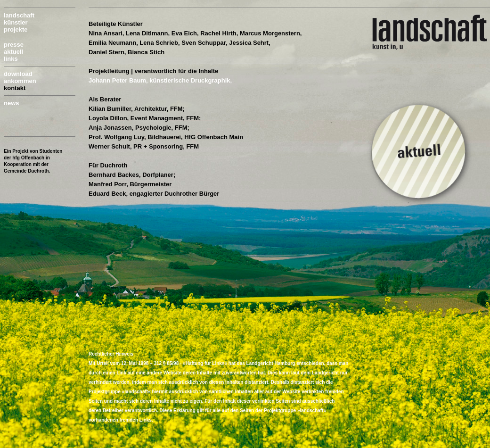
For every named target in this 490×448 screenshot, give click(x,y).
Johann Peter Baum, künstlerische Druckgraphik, (160, 80)
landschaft (19, 15)
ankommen (20, 81)
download (18, 74)
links (11, 59)
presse (14, 45)
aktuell (13, 52)
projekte (16, 29)
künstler (16, 22)
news (12, 103)
